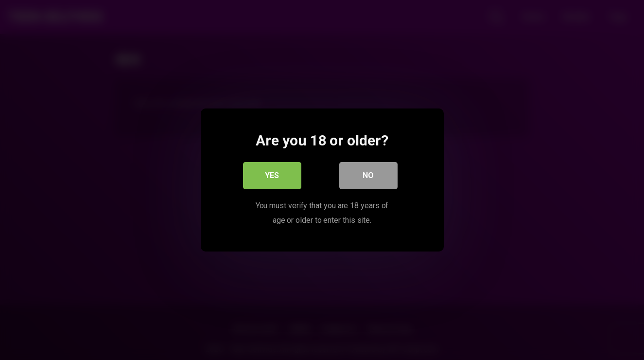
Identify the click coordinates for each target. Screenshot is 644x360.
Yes (272, 175)
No (368, 175)
